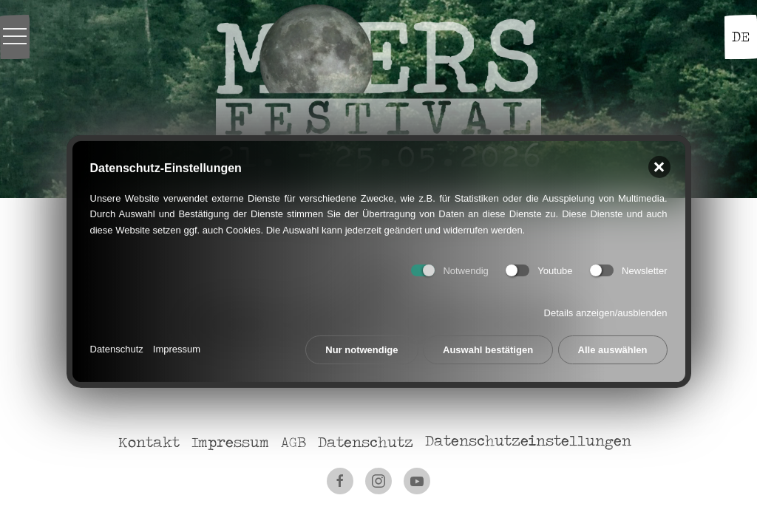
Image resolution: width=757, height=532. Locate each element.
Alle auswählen (613, 345)
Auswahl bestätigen (488, 345)
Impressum (177, 345)
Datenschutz (117, 345)
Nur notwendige (361, 345)
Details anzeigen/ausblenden (606, 309)
